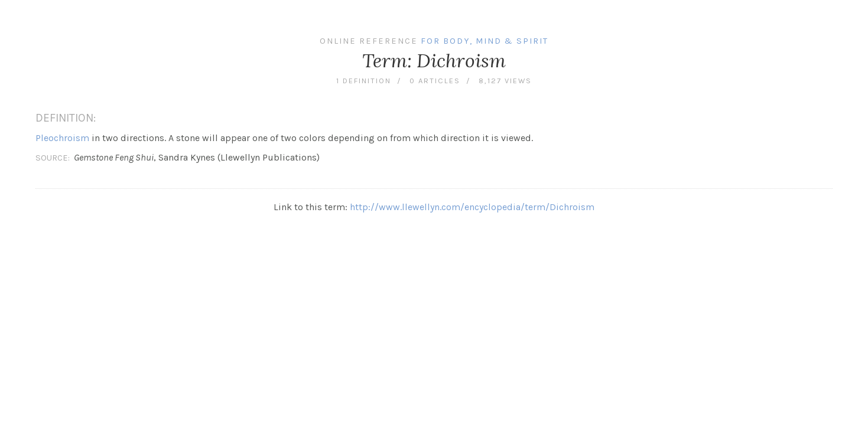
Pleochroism (62, 138)
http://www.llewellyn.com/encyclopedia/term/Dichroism (472, 207)
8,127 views (505, 81)
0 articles (435, 81)
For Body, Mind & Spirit (485, 41)
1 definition (364, 81)
